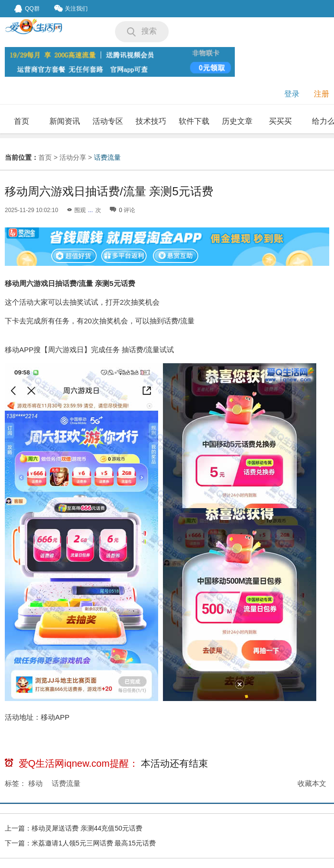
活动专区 (108, 121)
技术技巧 (151, 121)
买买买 (280, 121)
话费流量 (107, 157)
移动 (35, 783)
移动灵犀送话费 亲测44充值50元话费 (87, 828)
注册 (322, 94)
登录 (292, 94)
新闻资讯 (65, 121)
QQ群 (27, 9)
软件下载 (194, 121)
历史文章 (237, 121)
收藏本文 (312, 783)
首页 (22, 121)
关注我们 (71, 8)
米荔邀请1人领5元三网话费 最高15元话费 (94, 843)
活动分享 (73, 157)
